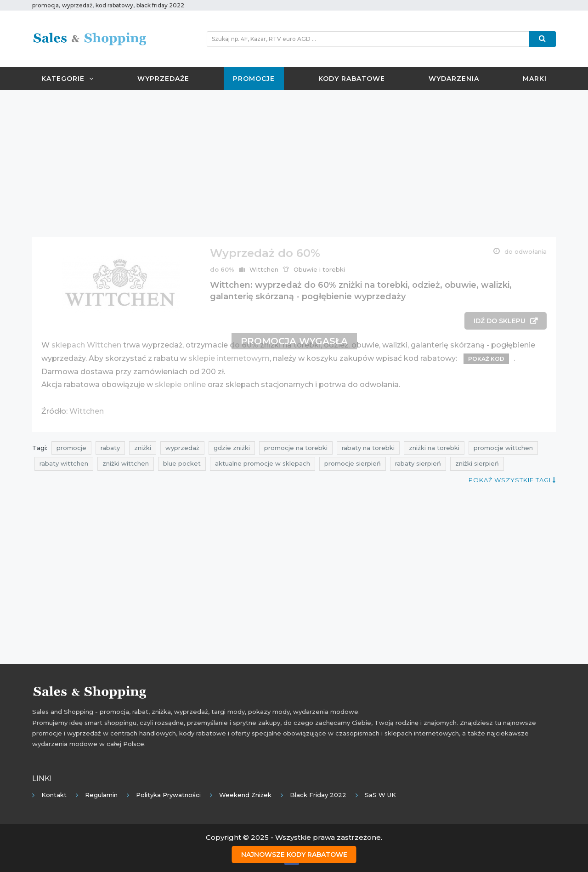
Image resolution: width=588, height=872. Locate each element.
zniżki (143, 448)
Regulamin (101, 795)
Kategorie (68, 79)
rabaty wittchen (64, 463)
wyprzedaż (182, 448)
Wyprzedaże (163, 79)
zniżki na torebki (434, 448)
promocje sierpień (353, 463)
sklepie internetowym (229, 358)
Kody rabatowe (352, 79)
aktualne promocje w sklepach (263, 463)
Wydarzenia (454, 79)
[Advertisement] (294, 164)
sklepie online (180, 385)
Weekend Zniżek (245, 795)
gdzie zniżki (232, 448)
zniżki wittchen (126, 463)
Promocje (254, 79)
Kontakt (54, 795)
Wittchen (264, 269)
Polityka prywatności (168, 795)
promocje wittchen (503, 448)
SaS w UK (380, 795)
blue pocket (182, 463)
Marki (535, 79)
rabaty (110, 448)
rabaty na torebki (368, 448)
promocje (71, 448)
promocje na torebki (296, 448)
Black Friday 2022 (318, 795)
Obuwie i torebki (319, 269)
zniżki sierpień (477, 463)
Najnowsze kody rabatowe (294, 854)
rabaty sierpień (418, 463)
